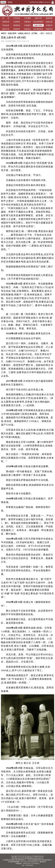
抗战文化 (49, 29)
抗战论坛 (27, 29)
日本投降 (27, 18)
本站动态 (6, 25)
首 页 (6, 18)
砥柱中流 (6, 29)
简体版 (3, 2)
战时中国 (38, 18)
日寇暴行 (27, 25)
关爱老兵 (27, 22)
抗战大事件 (38, 25)
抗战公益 (49, 22)
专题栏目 (49, 25)
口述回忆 (17, 22)
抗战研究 (17, 29)
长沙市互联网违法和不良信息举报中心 (40, 860)
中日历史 (17, 18)
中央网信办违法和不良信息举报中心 (14, 860)
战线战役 (49, 18)
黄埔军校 (17, 25)
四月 (42, 33)
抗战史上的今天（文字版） (28, 33)
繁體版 (10, 2)
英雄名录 (6, 22)
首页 (4, 33)
